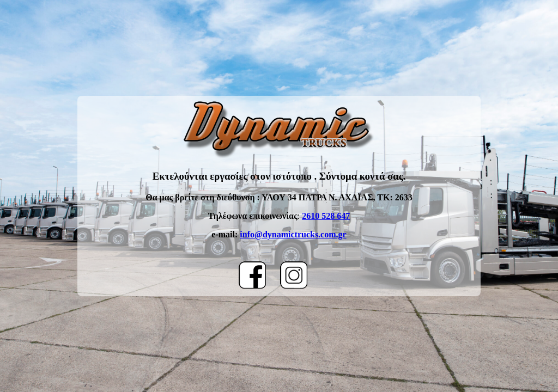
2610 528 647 (326, 216)
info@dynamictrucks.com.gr (293, 234)
